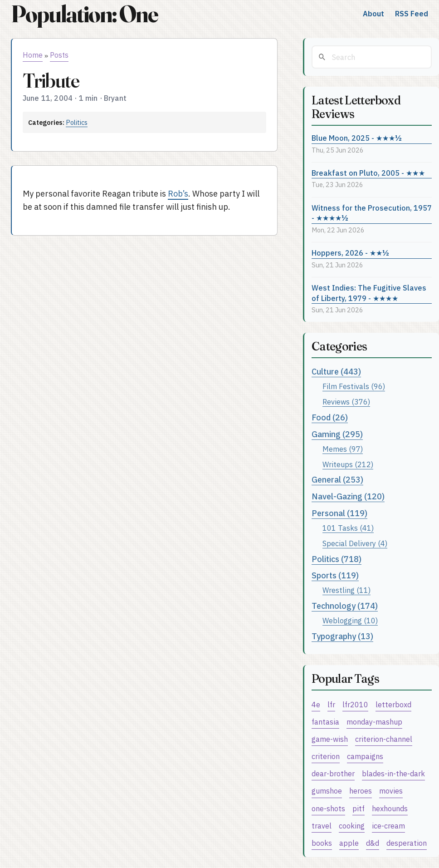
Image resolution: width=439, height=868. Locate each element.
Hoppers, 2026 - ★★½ (350, 253)
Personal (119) (339, 513)
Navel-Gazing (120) (348, 496)
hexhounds (390, 808)
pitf (359, 808)
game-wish (330, 739)
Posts (59, 55)
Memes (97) (343, 449)
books (322, 843)
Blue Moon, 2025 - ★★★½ (357, 138)
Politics (77, 122)
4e (316, 704)
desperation (407, 843)
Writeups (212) (348, 464)
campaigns (365, 756)
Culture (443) (336, 372)
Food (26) (330, 417)
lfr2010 (355, 704)
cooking (352, 826)
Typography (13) (342, 636)
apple (349, 843)
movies (391, 791)
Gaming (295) (337, 434)
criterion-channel (384, 739)
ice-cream (388, 826)
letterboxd (393, 704)
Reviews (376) (346, 402)
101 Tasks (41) (348, 528)
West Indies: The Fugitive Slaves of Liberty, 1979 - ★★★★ (369, 293)
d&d (373, 843)
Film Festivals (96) (354, 386)
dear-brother (333, 773)
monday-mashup (374, 722)
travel (322, 826)
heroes (361, 791)
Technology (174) (345, 606)
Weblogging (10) (350, 620)
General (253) (337, 480)
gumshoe (327, 791)
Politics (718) (337, 559)
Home (33, 55)
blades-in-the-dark (393, 773)
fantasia (325, 722)
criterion (326, 756)
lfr (331, 704)
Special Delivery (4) (355, 543)
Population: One (84, 14)
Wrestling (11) (346, 590)
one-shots (328, 808)
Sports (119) (335, 575)
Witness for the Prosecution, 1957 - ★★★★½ (372, 213)
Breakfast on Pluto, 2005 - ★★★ (368, 173)
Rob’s (178, 194)
